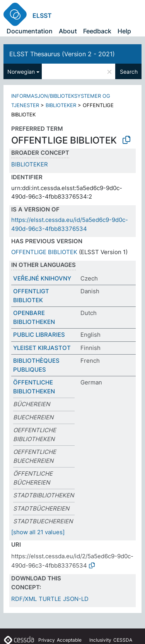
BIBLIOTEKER (61, 105)
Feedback (97, 31)
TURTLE (50, 599)
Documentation (30, 31)
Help (124, 31)
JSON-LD (76, 599)
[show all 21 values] (38, 532)
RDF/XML (24, 599)
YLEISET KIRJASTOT (42, 348)
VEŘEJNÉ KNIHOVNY (42, 278)
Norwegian (21, 72)
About (68, 31)
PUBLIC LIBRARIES (39, 335)
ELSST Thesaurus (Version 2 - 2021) (62, 54)
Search (129, 72)
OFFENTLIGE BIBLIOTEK (44, 252)
